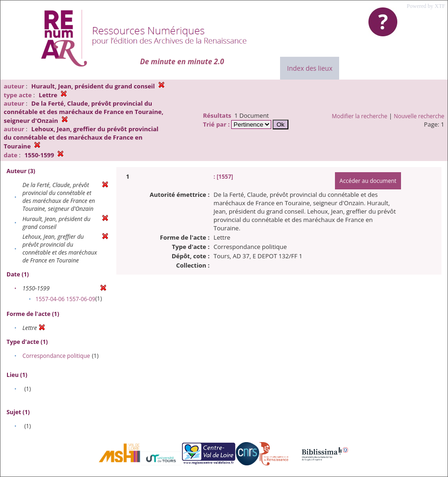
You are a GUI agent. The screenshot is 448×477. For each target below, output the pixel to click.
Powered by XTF (426, 6)
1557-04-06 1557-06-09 (65, 299)
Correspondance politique (56, 356)
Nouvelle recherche (419, 116)
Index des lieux (310, 68)
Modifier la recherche (359, 116)
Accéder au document (368, 181)
